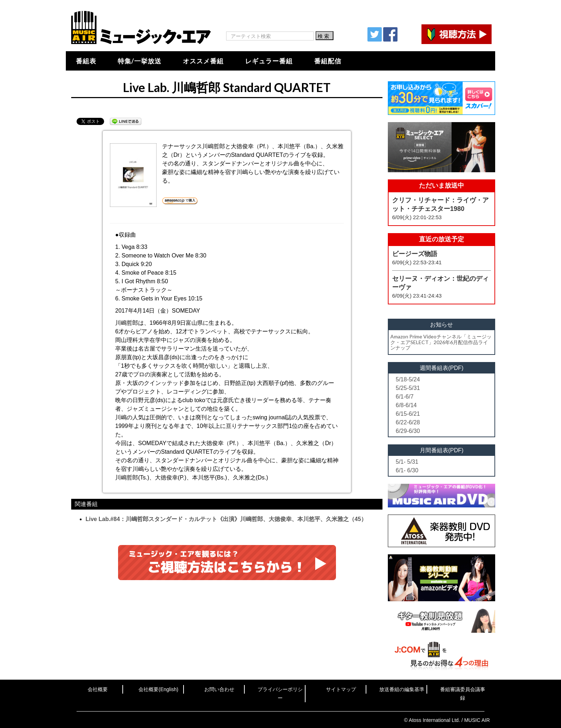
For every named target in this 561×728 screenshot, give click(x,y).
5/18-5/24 (408, 379)
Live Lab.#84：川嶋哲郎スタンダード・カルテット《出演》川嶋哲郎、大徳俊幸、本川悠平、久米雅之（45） (226, 519)
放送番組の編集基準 (402, 689)
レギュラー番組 (269, 61)
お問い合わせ (219, 689)
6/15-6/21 (408, 414)
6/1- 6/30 (407, 470)
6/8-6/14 (406, 405)
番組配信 (328, 61)
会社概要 (98, 689)
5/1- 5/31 (407, 462)
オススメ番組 (203, 61)
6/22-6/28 (408, 422)
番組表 (86, 61)
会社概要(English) (158, 689)
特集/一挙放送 (140, 61)
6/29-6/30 (408, 431)
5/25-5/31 (408, 388)
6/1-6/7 (405, 397)
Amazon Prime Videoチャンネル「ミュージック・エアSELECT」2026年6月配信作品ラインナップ (441, 342)
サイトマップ (341, 689)
